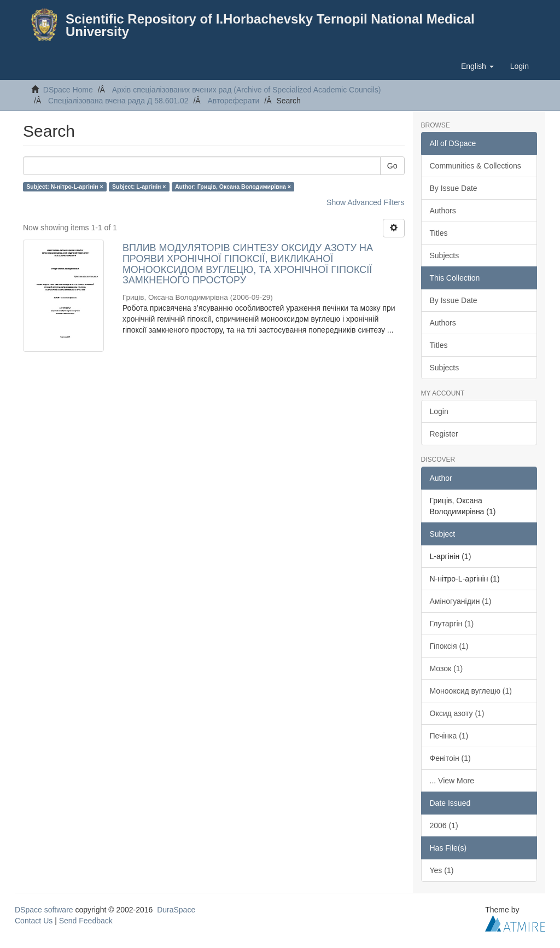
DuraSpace (176, 910)
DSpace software (44, 910)
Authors (443, 211)
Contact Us (34, 921)
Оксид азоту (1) (457, 713)
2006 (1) (444, 825)
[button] (477, 66)
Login (439, 411)
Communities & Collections (476, 166)
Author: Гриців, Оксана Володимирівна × (233, 187)
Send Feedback (86, 921)
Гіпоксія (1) (449, 646)
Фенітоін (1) (450, 758)
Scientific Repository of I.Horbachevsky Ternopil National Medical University (270, 25)
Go (392, 166)
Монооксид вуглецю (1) (471, 691)
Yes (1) (442, 870)
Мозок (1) (447, 668)
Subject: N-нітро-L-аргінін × (65, 187)
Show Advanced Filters (365, 202)
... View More (452, 781)
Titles (439, 233)
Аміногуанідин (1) (461, 601)
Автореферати (233, 101)
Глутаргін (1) (452, 624)
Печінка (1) (449, 736)
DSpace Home (68, 90)
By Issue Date (454, 188)
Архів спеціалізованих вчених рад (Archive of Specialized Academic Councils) (247, 90)
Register (444, 434)
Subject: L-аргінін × (139, 187)
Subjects (445, 255)
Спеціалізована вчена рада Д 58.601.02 (118, 101)
